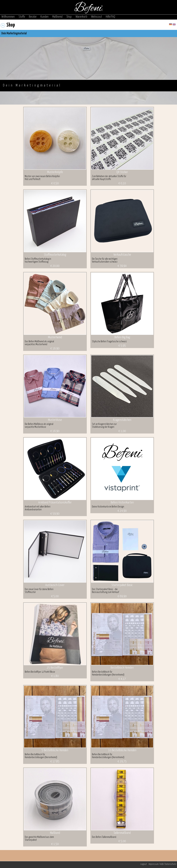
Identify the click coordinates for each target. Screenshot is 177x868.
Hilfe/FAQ (110, 17)
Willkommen (8, 17)
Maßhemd (57, 17)
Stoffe (22, 17)
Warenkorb (81, 17)
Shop (69, 17)
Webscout (96, 17)
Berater (33, 17)
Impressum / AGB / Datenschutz (162, 864)
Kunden (45, 17)
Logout (144, 864)
